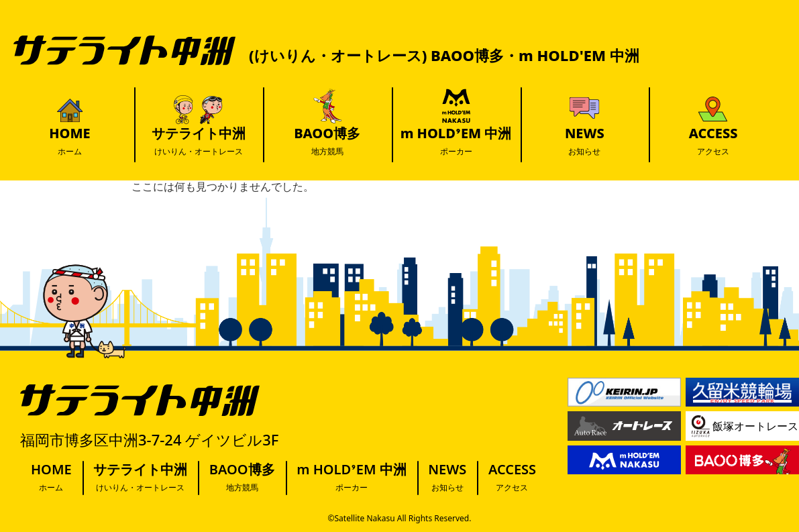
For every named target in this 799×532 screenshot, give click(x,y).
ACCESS (713, 141)
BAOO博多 (327, 141)
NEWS (585, 141)
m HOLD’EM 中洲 (456, 141)
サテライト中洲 (199, 141)
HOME (69, 141)
